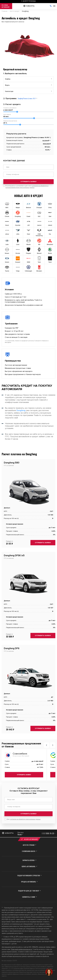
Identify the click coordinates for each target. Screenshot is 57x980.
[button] (46, 745)
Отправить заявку (28, 182)
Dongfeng (21, 410)
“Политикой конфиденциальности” (22, 949)
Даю (24, 819)
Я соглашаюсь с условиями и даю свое (27, 187)
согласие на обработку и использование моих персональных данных (27, 187)
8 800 (48, 833)
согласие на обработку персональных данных (25, 819)
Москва (20, 834)
